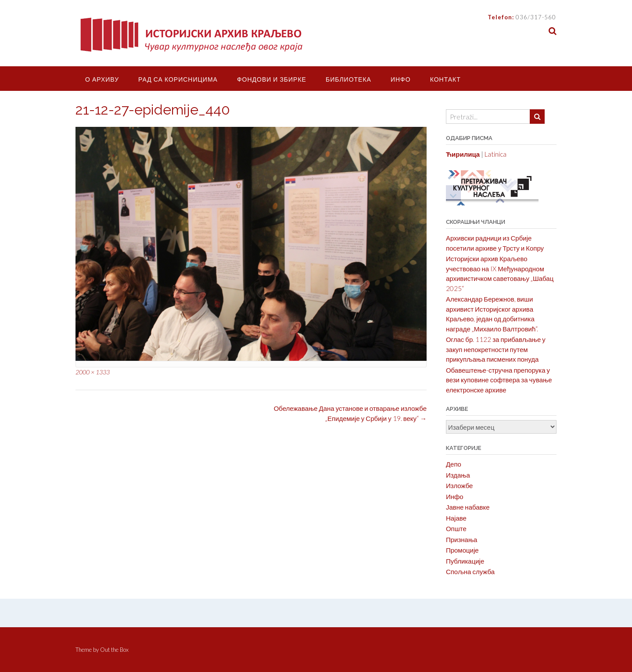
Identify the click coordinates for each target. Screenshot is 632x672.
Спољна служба (470, 571)
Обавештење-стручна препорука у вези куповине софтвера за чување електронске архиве (499, 380)
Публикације (465, 561)
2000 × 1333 (93, 372)
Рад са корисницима (178, 79)
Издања (458, 475)
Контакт (445, 79)
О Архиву (102, 79)
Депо (454, 464)
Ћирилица (463, 154)
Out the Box (114, 650)
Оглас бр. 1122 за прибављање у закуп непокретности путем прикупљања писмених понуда (496, 349)
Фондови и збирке (272, 79)
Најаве (456, 518)
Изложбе (460, 485)
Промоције (462, 550)
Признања (462, 539)
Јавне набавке (468, 507)
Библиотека (348, 79)
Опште (456, 528)
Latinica (496, 154)
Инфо (401, 79)
